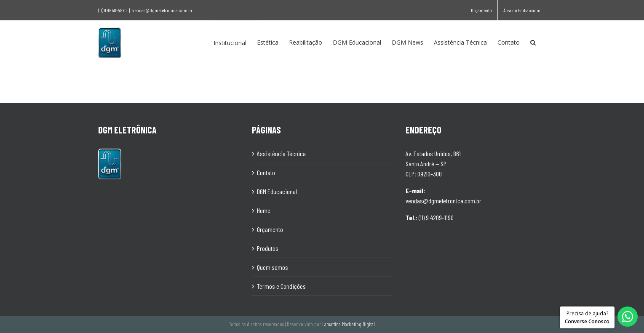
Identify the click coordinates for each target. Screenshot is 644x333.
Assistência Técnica (281, 153)
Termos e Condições (281, 286)
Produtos (268, 248)
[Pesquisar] (533, 43)
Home (264, 210)
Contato (266, 172)
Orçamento (270, 229)
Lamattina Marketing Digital (349, 324)
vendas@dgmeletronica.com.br (162, 10)
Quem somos (273, 267)
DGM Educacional (277, 191)
